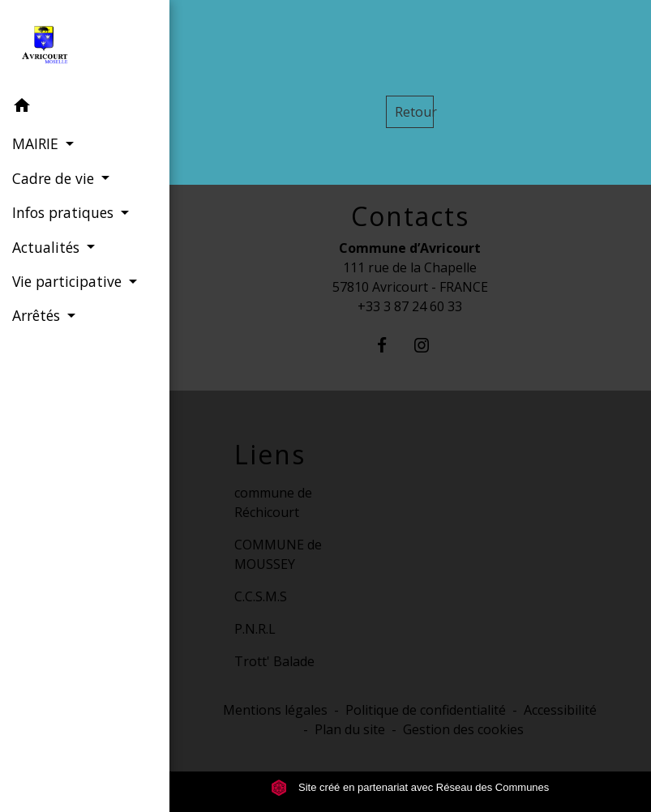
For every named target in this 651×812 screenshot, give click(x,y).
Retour (414, 112)
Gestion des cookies (463, 729)
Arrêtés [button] (38, 315)
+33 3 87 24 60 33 (410, 306)
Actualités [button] (48, 247)
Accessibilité (560, 710)
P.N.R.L (255, 629)
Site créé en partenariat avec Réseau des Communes (410, 787)
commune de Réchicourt (273, 502)
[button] (85, 108)
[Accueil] (84, 45)
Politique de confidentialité (426, 710)
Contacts (410, 216)
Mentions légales (275, 710)
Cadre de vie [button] (55, 178)
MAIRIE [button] (37, 143)
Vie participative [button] (69, 281)
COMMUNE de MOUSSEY (278, 554)
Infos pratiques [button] (65, 212)
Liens (270, 455)
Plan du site (350, 729)
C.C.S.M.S (261, 596)
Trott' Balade (274, 661)
